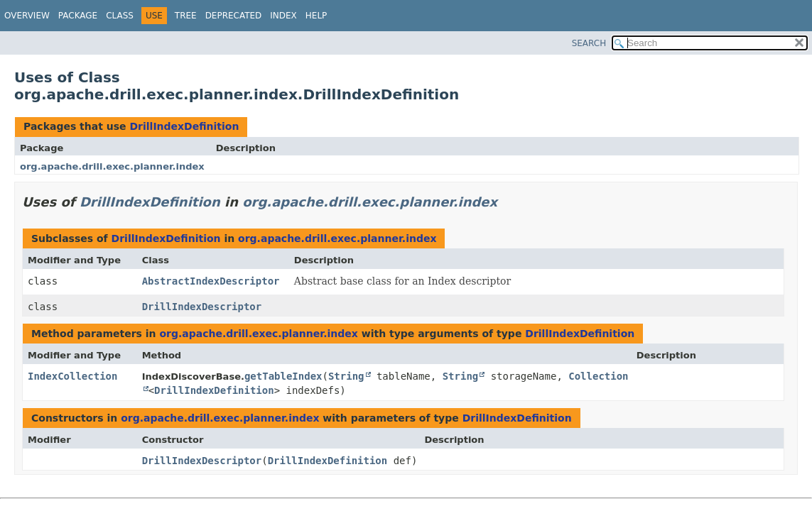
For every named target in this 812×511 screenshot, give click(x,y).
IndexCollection (72, 376)
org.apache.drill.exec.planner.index (112, 166)
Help (316, 16)
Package (78, 16)
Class (120, 16)
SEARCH (589, 43)
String (346, 376)
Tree (186, 16)
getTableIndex (283, 376)
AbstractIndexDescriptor (211, 281)
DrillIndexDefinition (184, 126)
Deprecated (234, 16)
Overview (27, 16)
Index (283, 16)
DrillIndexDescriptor (202, 307)
